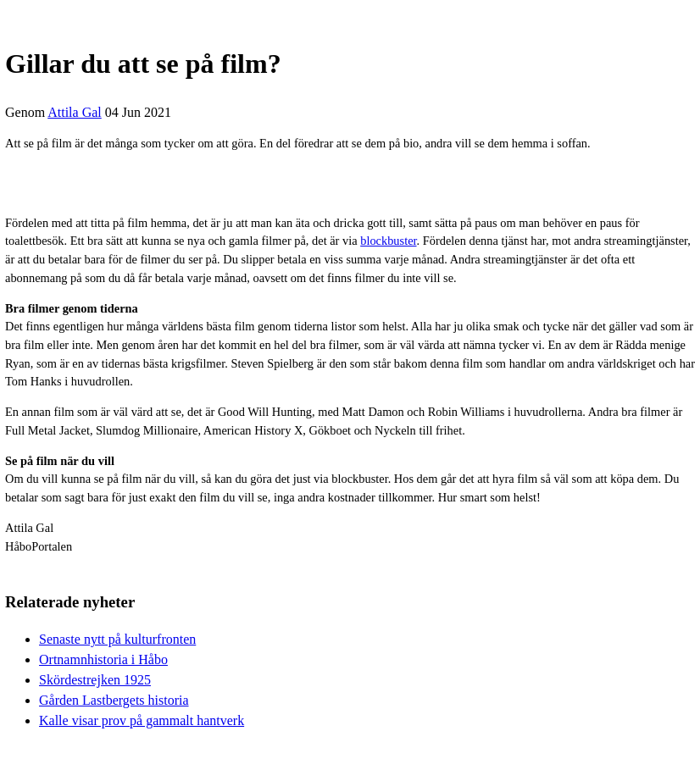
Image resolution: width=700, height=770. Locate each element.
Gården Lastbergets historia (114, 700)
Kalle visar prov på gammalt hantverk (142, 720)
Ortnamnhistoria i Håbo (103, 659)
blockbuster (388, 241)
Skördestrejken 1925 (95, 680)
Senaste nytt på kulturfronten (117, 639)
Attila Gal (75, 112)
